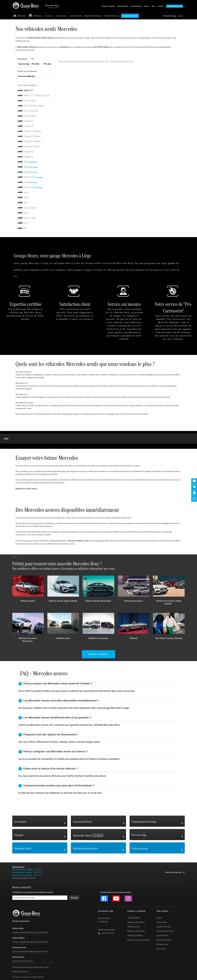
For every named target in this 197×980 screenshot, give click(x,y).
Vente (159, 905)
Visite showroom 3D (20, 959)
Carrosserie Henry (164, 927)
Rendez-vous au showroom (138, 927)
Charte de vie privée (82, 974)
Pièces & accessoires (165, 918)
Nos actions (161, 936)
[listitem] (36, 85)
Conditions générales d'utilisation (59, 974)
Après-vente (162, 909)
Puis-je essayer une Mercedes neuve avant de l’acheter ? (55, 671)
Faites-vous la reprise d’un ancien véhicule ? (48, 756)
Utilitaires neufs (134, 914)
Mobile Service (111, 16)
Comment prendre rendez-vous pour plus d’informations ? (56, 773)
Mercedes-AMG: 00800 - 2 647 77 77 (27, 860)
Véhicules (20, 16)
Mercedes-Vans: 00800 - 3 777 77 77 (27, 862)
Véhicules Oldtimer (135, 923)
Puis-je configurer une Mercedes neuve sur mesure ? (53, 739)
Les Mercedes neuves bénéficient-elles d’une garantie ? (55, 705)
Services (49, 16)
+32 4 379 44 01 (106, 920)
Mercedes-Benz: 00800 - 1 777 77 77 (27, 857)
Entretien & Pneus (164, 914)
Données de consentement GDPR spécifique (28, 964)
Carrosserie (61, 16)
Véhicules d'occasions (136, 909)
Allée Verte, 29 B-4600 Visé (104, 907)
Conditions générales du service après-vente (134, 974)
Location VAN (75, 16)
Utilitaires (35, 16)
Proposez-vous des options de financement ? (48, 722)
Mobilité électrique (93, 16)
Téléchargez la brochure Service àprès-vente (31, 954)
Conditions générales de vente (103, 974)
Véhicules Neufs (134, 905)
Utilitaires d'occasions (136, 918)
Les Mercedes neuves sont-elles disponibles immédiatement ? (59, 688)
